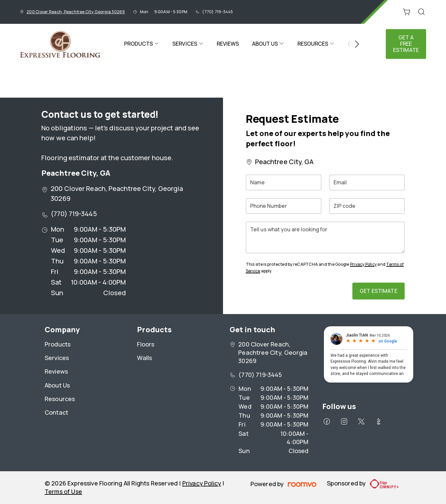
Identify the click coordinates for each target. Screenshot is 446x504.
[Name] (284, 183)
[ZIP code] (367, 206)
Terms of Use (63, 491)
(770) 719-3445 (218, 12)
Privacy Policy (363, 264)
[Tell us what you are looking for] (325, 237)
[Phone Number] (284, 206)
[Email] (367, 183)
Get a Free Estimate (406, 44)
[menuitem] (142, 44)
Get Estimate (379, 291)
